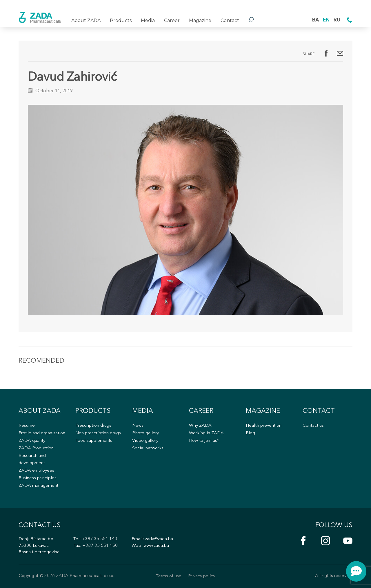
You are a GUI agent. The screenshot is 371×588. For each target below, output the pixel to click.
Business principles (38, 478)
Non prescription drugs (98, 433)
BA (315, 20)
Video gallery (145, 441)
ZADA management (38, 486)
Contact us (313, 426)
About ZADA (86, 20)
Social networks (148, 448)
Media (148, 20)
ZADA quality (32, 441)
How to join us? (204, 441)
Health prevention (264, 426)
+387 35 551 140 (99, 539)
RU (337, 20)
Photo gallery (146, 433)
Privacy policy (202, 576)
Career (172, 20)
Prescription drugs (93, 426)
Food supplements (94, 441)
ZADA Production (36, 448)
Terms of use (169, 576)
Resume (27, 426)
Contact (230, 20)
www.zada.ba (156, 546)
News (138, 426)
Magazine (200, 20)
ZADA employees (36, 471)
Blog (250, 433)
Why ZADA (200, 426)
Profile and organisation (42, 433)
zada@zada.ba (159, 539)
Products (121, 20)
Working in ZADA (206, 433)
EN (326, 20)
